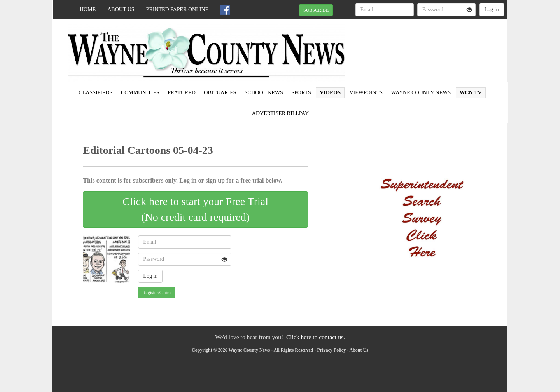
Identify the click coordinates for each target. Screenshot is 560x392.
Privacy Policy (332, 350)
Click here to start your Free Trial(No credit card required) (195, 209)
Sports (301, 93)
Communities (140, 93)
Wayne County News (421, 93)
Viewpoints (366, 93)
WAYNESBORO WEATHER (436, 47)
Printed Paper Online (178, 10)
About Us (121, 10)
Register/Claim (157, 293)
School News (264, 93)
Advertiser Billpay (280, 113)
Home (88, 10)
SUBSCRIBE (316, 10)
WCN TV (471, 93)
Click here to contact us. (316, 337)
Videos (330, 93)
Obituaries (220, 93)
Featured (182, 93)
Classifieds (95, 93)
